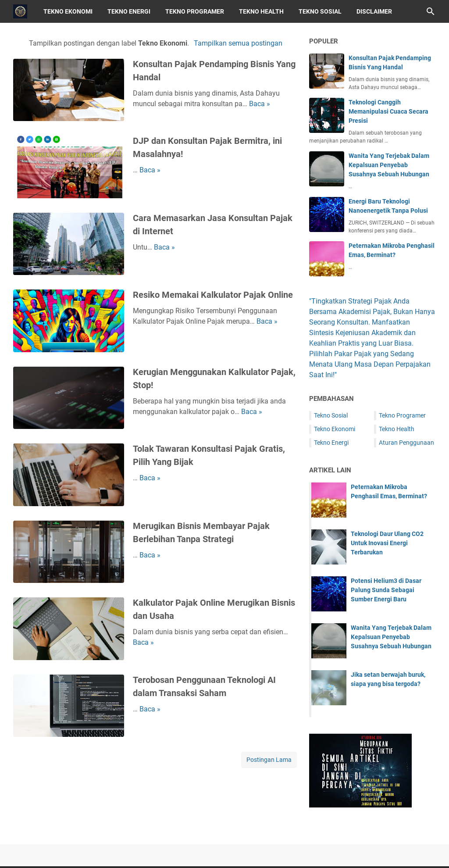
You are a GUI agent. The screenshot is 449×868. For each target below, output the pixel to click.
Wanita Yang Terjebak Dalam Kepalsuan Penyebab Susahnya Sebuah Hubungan (389, 165)
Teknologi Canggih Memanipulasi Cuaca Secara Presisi (388, 111)
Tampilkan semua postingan (238, 43)
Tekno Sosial (320, 11)
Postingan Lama (269, 760)
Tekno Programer (195, 11)
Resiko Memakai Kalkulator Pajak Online (213, 295)
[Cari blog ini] (431, 11)
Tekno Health (261, 11)
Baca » (260, 104)
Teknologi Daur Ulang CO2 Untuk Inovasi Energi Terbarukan (387, 543)
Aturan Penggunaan (406, 443)
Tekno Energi (129, 11)
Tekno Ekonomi (68, 11)
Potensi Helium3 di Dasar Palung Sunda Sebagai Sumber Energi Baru (386, 590)
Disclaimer (374, 11)
